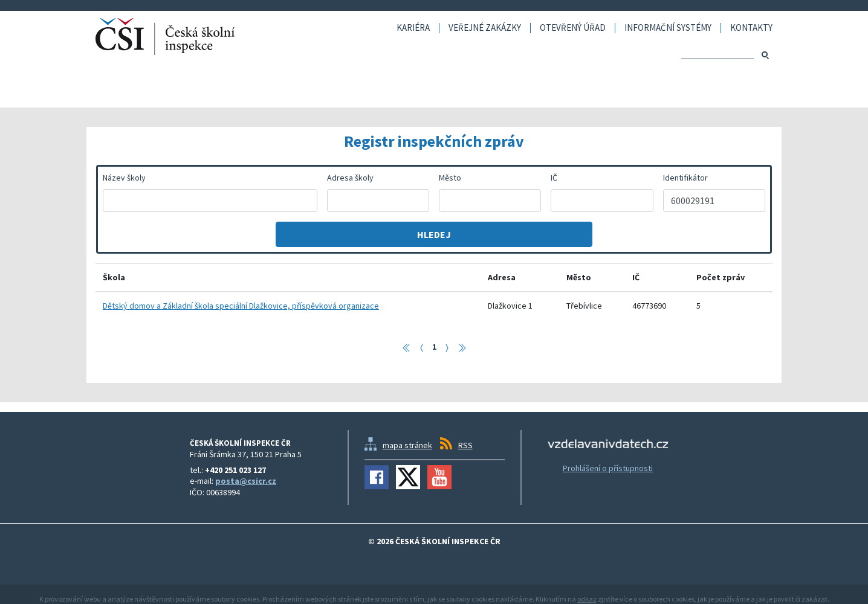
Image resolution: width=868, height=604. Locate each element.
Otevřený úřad (573, 28)
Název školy (124, 178)
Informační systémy (668, 28)
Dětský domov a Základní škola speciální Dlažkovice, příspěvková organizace (241, 306)
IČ (554, 178)
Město (450, 178)
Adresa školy (350, 178)
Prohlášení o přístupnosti (608, 468)
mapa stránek (407, 445)
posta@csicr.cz (246, 481)
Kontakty (751, 28)
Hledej (434, 234)
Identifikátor (685, 178)
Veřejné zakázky (485, 28)
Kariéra (413, 28)
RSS (465, 445)
